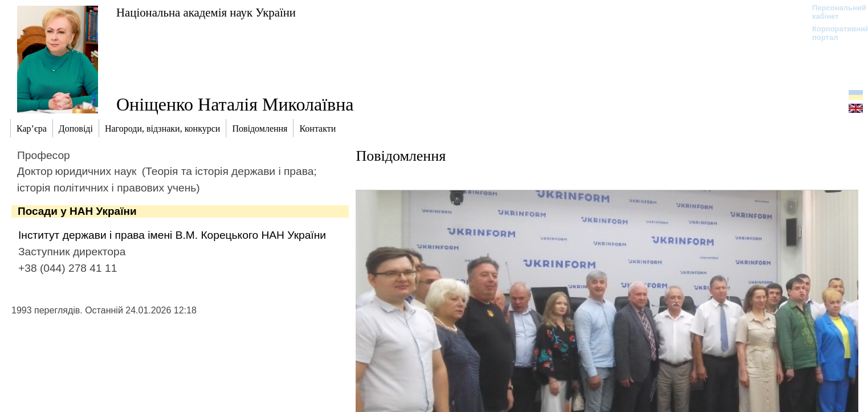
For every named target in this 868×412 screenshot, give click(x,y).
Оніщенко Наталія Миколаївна (235, 104)
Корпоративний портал (834, 33)
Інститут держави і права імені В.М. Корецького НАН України (172, 235)
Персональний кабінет (834, 12)
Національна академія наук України (206, 12)
